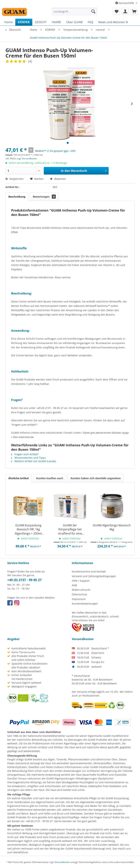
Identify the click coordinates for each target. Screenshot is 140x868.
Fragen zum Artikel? (25, 454)
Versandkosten (62, 862)
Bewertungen (44, 197)
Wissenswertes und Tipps (28, 458)
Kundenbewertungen (85, 604)
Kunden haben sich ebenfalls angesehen (96, 478)
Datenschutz (79, 594)
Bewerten (58, 179)
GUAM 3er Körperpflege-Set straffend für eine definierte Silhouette (70, 529)
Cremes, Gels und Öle (52, 806)
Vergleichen (15, 179)
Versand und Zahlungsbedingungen (94, 576)
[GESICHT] (41, 22)
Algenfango (71, 743)
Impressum (79, 599)
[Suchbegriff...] (75, 11)
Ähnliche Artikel (19, 478)
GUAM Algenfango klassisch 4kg (112, 527)
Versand (82, 692)
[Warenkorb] (134, 11)
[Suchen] (93, 11)
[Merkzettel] (116, 11)
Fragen (98, 817)
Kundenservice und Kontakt (89, 571)
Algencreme (99, 743)
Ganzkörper (115, 810)
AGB (74, 585)
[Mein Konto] (125, 11)
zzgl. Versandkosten (27, 158)
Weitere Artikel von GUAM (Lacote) (34, 461)
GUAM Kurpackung (117, 798)
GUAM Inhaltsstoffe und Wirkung (110, 767)
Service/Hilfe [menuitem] (125, 3)
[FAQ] (90, 22)
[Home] (9, 22)
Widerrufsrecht (81, 590)
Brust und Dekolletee (70, 813)
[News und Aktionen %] (113, 22)
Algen (51, 759)
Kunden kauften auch (50, 478)
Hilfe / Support (81, 581)
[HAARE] (56, 22)
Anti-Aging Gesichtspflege (64, 817)
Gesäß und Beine (18, 813)
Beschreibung (17, 197)
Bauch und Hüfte (40, 813)
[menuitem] (75, 11)
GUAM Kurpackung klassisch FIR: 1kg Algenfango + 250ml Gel (28, 529)
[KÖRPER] (24, 22)
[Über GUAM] (74, 22)
